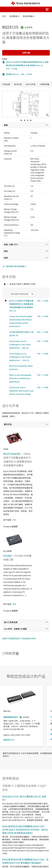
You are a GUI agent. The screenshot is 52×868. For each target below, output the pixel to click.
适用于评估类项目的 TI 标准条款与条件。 (20, 639)
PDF (8, 69)
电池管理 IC (14, 16)
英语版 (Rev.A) (12, 74)
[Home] (26, 3)
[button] (5, 9)
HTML (15, 69)
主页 (4, 16)
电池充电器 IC (29, 16)
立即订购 (26, 53)
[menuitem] (24, 9)
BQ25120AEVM (12, 454)
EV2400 (8, 556)
